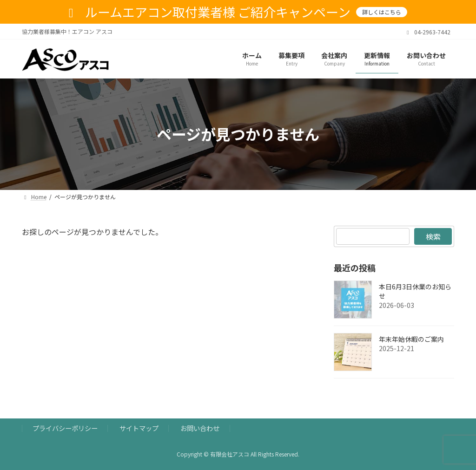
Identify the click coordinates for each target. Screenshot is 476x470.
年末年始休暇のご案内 (411, 339)
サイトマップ (139, 428)
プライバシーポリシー (65, 428)
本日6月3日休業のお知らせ (415, 291)
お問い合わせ (200, 428)
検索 (433, 236)
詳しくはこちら (382, 12)
